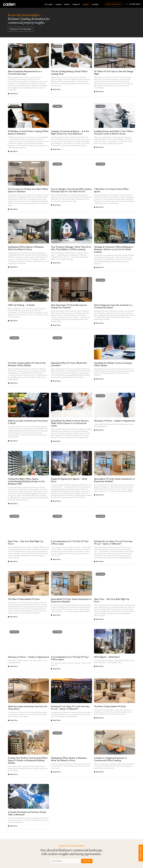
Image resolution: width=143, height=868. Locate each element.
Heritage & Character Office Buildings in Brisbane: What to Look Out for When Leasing (114, 249)
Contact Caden (141, 853)
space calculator (113, 4)
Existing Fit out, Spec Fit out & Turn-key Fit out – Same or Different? (113, 542)
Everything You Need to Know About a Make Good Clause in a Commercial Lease (70, 423)
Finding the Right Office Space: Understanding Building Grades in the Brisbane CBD (26, 481)
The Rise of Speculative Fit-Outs (24, 599)
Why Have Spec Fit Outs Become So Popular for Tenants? (69, 306)
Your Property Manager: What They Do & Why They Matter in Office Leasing (71, 248)
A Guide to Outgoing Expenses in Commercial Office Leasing (110, 759)
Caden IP (76, 4)
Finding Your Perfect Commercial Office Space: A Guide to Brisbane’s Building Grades (28, 760)
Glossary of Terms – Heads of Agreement (114, 420)
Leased (58, 4)
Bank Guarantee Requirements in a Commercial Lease (25, 72)
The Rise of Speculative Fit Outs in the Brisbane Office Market (27, 364)
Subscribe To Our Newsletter (20, 29)
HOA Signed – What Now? (107, 657)
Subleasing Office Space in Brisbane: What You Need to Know (26, 248)
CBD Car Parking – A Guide (21, 305)
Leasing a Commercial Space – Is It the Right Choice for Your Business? (70, 132)
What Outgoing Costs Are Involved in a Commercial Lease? (113, 306)
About (67, 4)
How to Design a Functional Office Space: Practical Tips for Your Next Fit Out (71, 190)
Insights (86, 4)
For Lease (49, 4)
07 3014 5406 (133, 4)
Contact (95, 4)
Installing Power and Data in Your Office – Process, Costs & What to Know (114, 132)
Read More (14, 93)
